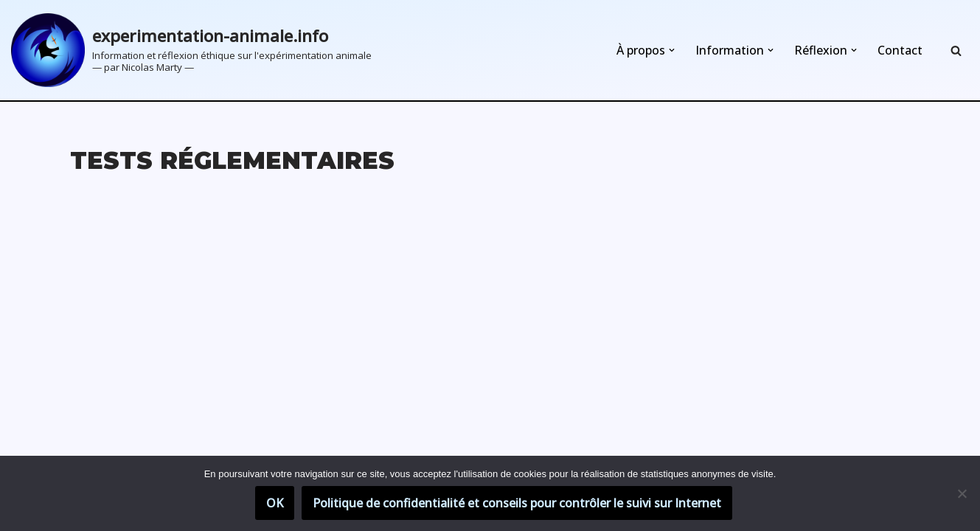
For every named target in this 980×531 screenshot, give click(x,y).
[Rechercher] (956, 51)
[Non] (962, 493)
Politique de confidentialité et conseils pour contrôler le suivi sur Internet (517, 503)
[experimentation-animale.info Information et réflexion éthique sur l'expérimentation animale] (191, 50)
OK (275, 503)
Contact (900, 50)
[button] (672, 50)
